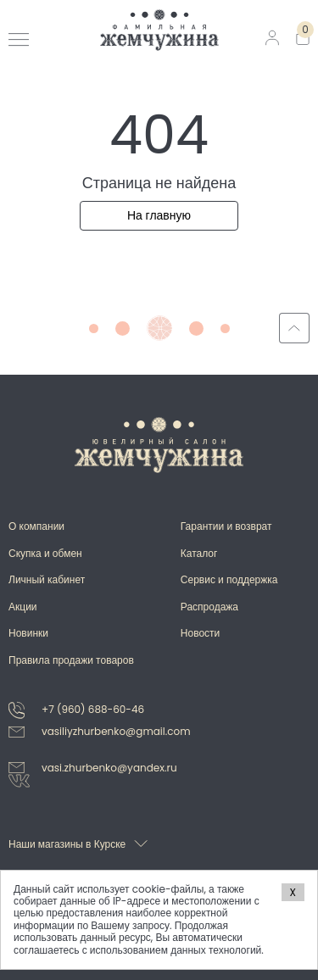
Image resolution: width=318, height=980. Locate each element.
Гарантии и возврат (226, 526)
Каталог (199, 553)
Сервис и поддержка (229, 579)
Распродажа (209, 607)
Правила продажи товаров (71, 660)
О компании (36, 526)
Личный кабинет (47, 579)
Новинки (28, 633)
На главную (159, 215)
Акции (23, 607)
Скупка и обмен (45, 553)
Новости (200, 633)
